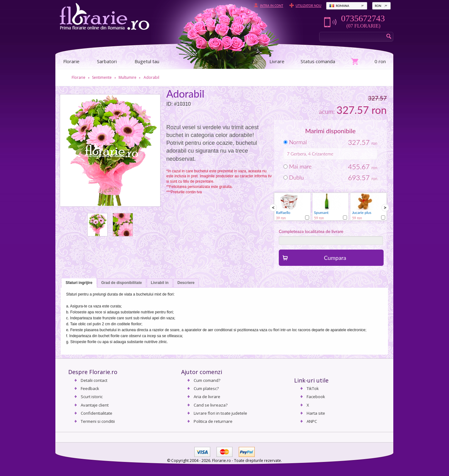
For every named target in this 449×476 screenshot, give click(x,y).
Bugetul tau (147, 61)
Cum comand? (207, 380)
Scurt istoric (92, 397)
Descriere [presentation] (186, 283)
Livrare (277, 61)
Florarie (79, 77)
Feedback (90, 388)
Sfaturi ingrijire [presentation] (79, 283)
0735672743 (363, 18)
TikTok (313, 388)
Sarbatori (107, 61)
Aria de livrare (207, 397)
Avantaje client (95, 405)
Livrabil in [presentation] (160, 283)
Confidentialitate (97, 413)
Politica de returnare (213, 421)
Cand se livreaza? (211, 405)
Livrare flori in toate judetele (220, 413)
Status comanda (318, 61)
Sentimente (102, 77)
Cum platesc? (206, 388)
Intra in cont (272, 6)
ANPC (312, 421)
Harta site (316, 413)
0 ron (380, 61)
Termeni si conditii (98, 421)
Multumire (128, 77)
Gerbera (298, 154)
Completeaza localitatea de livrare (311, 231)
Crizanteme (323, 154)
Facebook (316, 397)
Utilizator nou (309, 6)
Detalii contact (94, 380)
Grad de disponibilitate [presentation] (122, 283)
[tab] (79, 283)
